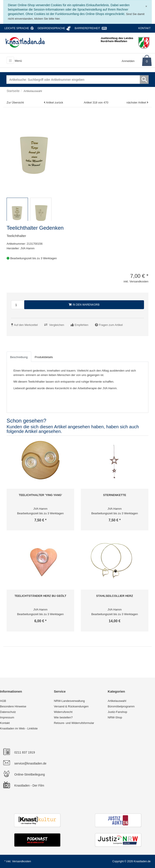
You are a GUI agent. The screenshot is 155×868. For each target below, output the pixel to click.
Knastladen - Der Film (29, 785)
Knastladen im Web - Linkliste (19, 728)
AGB (3, 701)
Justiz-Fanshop (117, 712)
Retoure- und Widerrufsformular (74, 723)
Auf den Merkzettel (26, 325)
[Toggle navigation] (10, 60)
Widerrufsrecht (63, 712)
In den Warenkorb (84, 305)
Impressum (7, 717)
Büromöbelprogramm (121, 706)
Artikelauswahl (117, 701)
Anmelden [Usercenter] (128, 61)
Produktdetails (44, 357)
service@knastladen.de (30, 763)
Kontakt (144, 28)
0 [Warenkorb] (147, 61)
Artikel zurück (54, 102)
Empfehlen (81, 325)
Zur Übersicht (15, 102)
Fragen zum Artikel (111, 325)
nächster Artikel (137, 102)
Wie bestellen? (63, 717)
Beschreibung (19, 357)
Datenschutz (8, 712)
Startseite (13, 91)
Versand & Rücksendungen (71, 706)
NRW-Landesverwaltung (69, 701)
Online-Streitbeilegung (30, 774)
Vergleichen (57, 325)
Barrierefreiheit (87, 28)
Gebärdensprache (51, 28)
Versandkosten (22, 861)
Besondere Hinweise (13, 706)
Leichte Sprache (17, 28)
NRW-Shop (115, 717)
